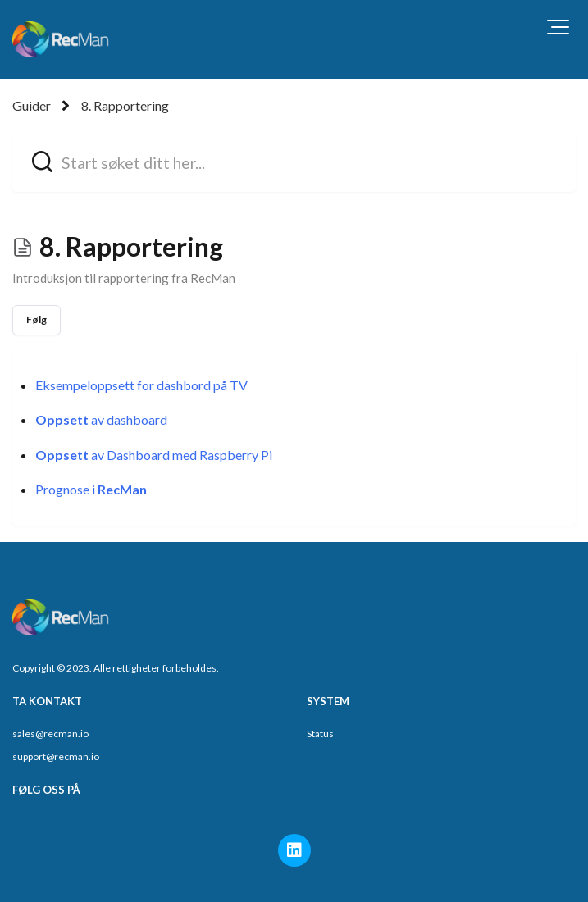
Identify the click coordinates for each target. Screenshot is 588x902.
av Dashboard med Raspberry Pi (154, 455)
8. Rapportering (125, 105)
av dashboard (101, 419)
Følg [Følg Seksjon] (36, 319)
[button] (558, 27)
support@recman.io (56, 756)
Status (320, 733)
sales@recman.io (50, 733)
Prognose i (91, 489)
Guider (32, 105)
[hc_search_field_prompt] (294, 162)
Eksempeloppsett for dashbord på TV (141, 385)
